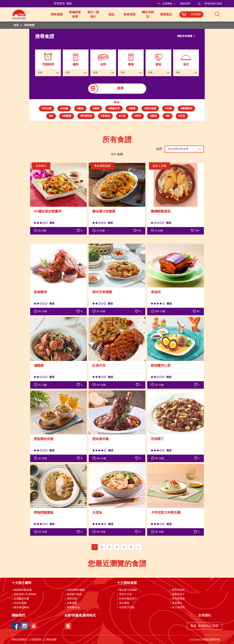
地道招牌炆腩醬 (76, 590)
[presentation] (47, 108)
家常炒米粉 (178, 590)
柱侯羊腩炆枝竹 (128, 599)
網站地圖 (52, 640)
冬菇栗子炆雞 (127, 607)
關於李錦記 (148, 14)
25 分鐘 (40, 230)
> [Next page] (139, 547)
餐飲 (69, 4)
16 (196, 311)
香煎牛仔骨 (125, 594)
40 (137, 230)
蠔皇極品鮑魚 (21, 607)
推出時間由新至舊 (178, 149)
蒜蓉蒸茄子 (178, 594)
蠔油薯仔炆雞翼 (128, 590)
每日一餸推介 (93, 14)
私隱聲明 (37, 640)
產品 (112, 14)
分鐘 (40, 311)
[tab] (47, 108)
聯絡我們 (185, 4)
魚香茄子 (177, 603)
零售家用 (59, 4)
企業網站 (165, 4)
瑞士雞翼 (124, 603)
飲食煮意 (130, 14)
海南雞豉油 (73, 607)
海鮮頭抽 (72, 599)
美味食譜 (57, 14)
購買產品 (166, 14)
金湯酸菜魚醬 (21, 599)
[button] (224, 14)
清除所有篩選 (185, 36)
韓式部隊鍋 (178, 599)
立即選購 (196, 14)
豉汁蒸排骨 (178, 607)
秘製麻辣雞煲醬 (23, 590)
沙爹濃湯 (72, 603)
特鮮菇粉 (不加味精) (25, 594)
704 (195, 230)
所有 (40, 73)
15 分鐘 (157, 230)
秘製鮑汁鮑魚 (74, 594)
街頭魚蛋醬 (20, 603)
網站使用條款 (19, 640)
